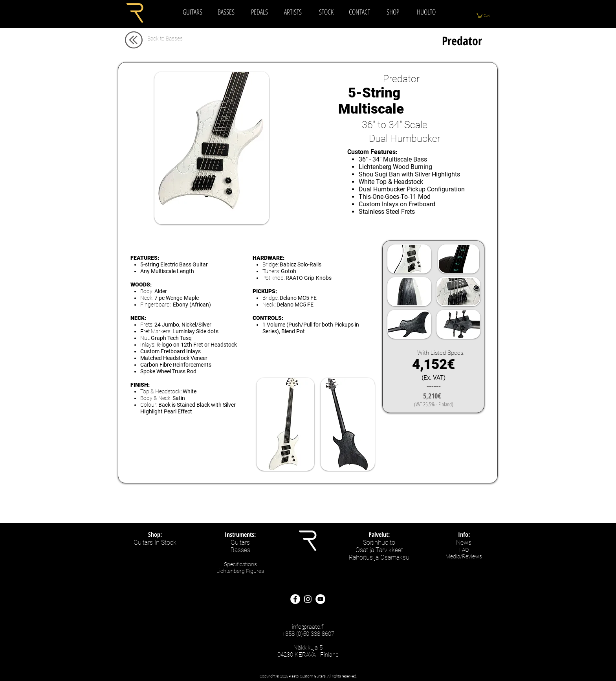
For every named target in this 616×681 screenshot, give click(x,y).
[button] (488, 16)
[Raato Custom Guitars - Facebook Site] (295, 599)
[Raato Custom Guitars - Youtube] (320, 599)
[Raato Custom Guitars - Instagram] (308, 599)
